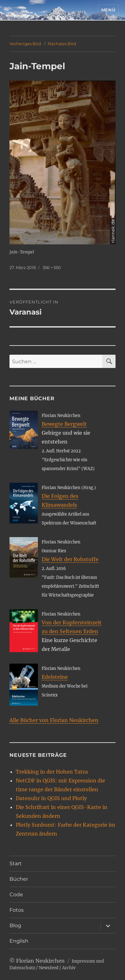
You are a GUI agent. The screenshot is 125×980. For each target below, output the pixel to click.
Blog (15, 925)
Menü (108, 10)
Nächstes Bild (62, 44)
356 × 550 (52, 267)
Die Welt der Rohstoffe (70, 559)
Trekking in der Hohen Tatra (52, 772)
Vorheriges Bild (25, 44)
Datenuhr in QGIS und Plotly (51, 798)
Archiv (69, 968)
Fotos (17, 910)
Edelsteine (55, 677)
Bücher (19, 879)
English (19, 941)
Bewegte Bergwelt (64, 424)
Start (16, 864)
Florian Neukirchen (40, 961)
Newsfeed (49, 968)
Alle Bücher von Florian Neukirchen (54, 720)
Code (16, 894)
